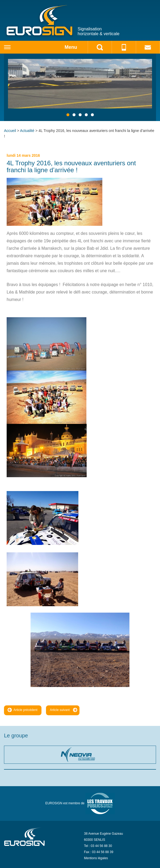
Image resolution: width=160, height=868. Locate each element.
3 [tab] (80, 115)
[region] (80, 87)
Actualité (27, 131)
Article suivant (64, 710)
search (100, 47)
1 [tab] (68, 115)
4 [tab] (86, 115)
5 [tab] (92, 115)
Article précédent (22, 710)
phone (124, 47)
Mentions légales (96, 858)
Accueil (10, 131)
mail (148, 47)
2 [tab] (74, 115)
